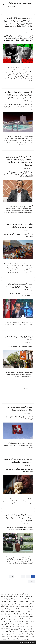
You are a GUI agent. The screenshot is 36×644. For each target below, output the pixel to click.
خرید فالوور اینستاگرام (9, 601)
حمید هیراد (18, 604)
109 (12, 577)
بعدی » (31, 581)
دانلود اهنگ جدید (12, 596)
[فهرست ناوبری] (3, 5)
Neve (33, 642)
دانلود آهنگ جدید (22, 599)
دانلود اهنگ (27, 609)
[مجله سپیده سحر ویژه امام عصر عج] (21, 5)
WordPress (23, 642)
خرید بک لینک (28, 611)
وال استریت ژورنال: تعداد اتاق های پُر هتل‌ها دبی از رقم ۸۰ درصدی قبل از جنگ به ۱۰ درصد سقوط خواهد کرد (19, 95)
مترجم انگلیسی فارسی (22, 594)
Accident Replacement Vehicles (12, 639)
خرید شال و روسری (8, 594)
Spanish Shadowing (25, 596)
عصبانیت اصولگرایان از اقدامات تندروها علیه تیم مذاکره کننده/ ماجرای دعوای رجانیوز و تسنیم (18, 518)
